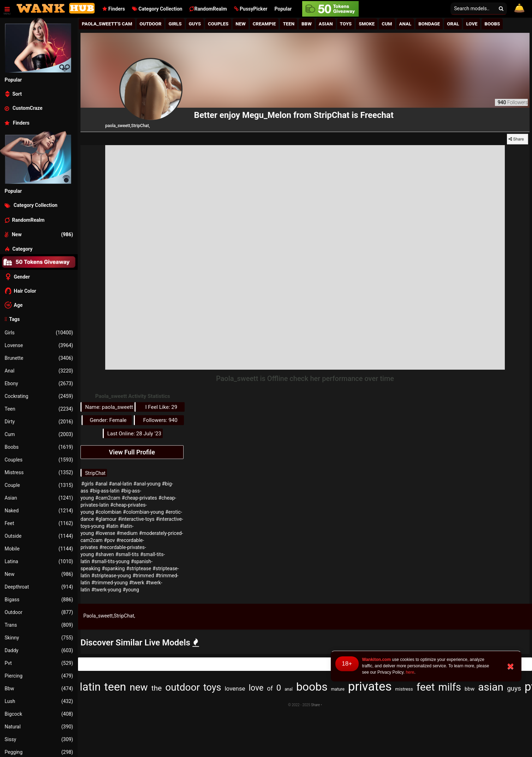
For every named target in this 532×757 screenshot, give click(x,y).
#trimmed (143, 576)
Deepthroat (39, 587)
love (256, 688)
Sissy (39, 739)
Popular (283, 9)
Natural (39, 727)
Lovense (39, 345)
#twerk (137, 583)
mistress (404, 689)
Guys (195, 24)
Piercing (39, 676)
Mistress (39, 472)
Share (315, 705)
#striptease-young (111, 576)
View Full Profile (132, 452)
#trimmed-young (110, 583)
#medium (127, 533)
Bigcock (39, 714)
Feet (39, 523)
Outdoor (39, 612)
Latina (39, 561)
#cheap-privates (139, 498)
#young (131, 590)
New (39, 574)
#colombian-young (143, 512)
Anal (39, 371)
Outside (39, 536)
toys (212, 687)
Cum (39, 434)
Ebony (39, 383)
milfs (450, 687)
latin (90, 687)
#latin (112, 526)
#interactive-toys (136, 519)
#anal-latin (120, 484)
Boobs (39, 447)
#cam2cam (108, 498)
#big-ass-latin (104, 491)
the (157, 688)
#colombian (108, 512)
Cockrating (39, 396)
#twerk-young (106, 590)
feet (426, 687)
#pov (109, 540)
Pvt (39, 663)
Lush (39, 701)
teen (115, 687)
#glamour (106, 519)
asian (491, 687)
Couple (39, 485)
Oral (453, 24)
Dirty (39, 422)
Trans (39, 625)
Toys (346, 24)
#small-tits (127, 554)
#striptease (139, 568)
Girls (39, 333)
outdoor (183, 687)
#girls (87, 484)
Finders (113, 9)
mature (338, 689)
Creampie (264, 24)
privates (370, 687)
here (410, 672)
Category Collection (157, 9)
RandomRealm (208, 9)
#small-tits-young (110, 561)
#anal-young (147, 484)
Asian (39, 498)
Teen (39, 409)
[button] (251, 9)
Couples (39, 460)
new (139, 687)
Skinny (39, 638)
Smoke (367, 24)
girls (175, 24)
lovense (235, 689)
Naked (39, 511)
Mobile (39, 549)
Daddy (39, 650)
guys (514, 688)
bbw (470, 689)
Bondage (429, 24)
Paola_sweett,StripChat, (109, 616)
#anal (101, 484)
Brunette (39, 358)
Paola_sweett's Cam (107, 24)
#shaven (105, 554)
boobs (312, 687)
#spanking (113, 568)
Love (472, 24)
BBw (307, 24)
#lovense (105, 533)
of (270, 688)
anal (289, 689)
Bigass (39, 600)
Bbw (39, 689)
